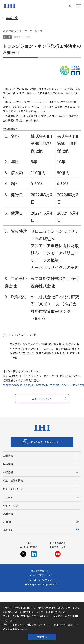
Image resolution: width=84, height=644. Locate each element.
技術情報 (8, 472)
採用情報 (8, 514)
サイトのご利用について (40, 575)
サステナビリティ (13, 489)
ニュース (8, 497)
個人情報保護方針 (40, 571)
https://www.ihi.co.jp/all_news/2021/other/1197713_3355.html (43, 385)
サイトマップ (10, 505)
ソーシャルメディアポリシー (40, 580)
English (7, 530)
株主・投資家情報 (13, 481)
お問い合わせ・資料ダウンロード (46, 442)
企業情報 (8, 456)
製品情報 (8, 464)
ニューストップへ (42, 399)
